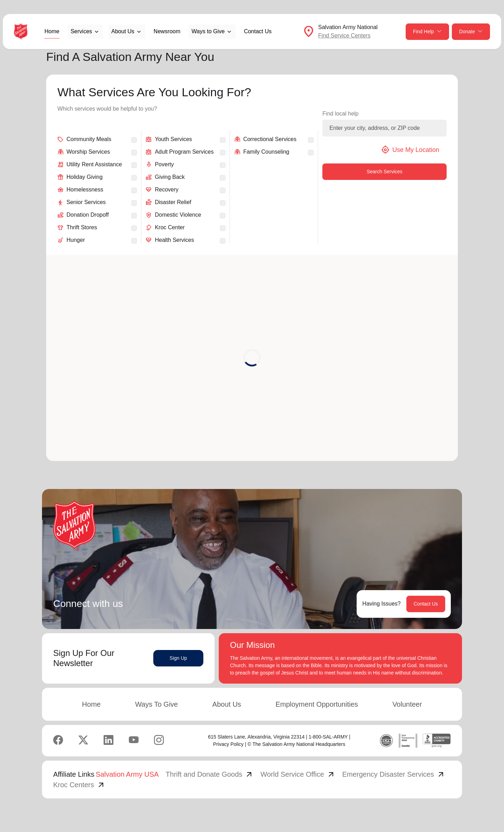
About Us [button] (123, 31)
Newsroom (167, 31)
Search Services (385, 172)
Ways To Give (156, 704)
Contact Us (258, 31)
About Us (227, 704)
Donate (471, 32)
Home (52, 31)
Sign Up (178, 658)
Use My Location (410, 150)
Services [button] (81, 31)
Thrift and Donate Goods (209, 774)
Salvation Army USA (127, 774)
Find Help (427, 32)
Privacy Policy (228, 744)
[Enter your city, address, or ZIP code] (384, 128)
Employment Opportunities (317, 704)
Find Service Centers (344, 36)
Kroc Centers (79, 785)
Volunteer (407, 704)
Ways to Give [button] (208, 31)
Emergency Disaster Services (394, 774)
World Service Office (298, 774)
